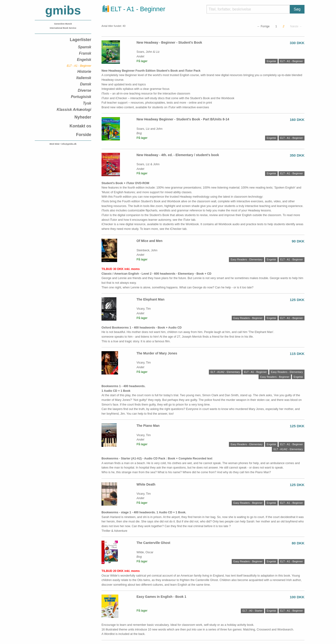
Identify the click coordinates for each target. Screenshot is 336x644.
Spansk (85, 47)
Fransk (85, 53)
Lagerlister (80, 40)
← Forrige (263, 26)
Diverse (84, 90)
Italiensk (84, 78)
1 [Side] (276, 26)
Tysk (87, 103)
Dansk (86, 84)
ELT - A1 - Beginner (79, 66)
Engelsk (84, 60)
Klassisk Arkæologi (74, 110)
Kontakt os (80, 126)
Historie (84, 72)
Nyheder (83, 117)
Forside (84, 135)
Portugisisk (81, 97)
